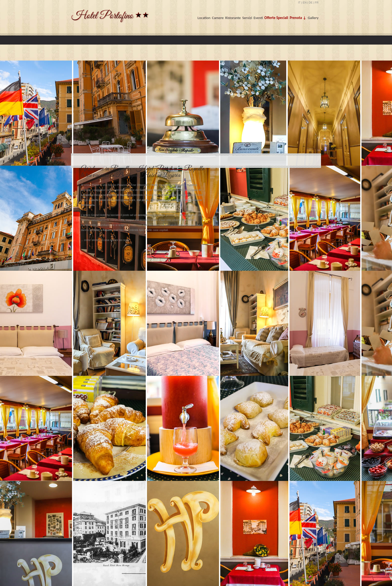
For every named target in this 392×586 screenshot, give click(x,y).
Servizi (247, 18)
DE (311, 3)
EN (305, 3)
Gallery (313, 18)
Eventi (258, 18)
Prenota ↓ (298, 18)
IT (299, 3)
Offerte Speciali (276, 18)
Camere (218, 18)
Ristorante (233, 18)
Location (204, 18)
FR (317, 3)
